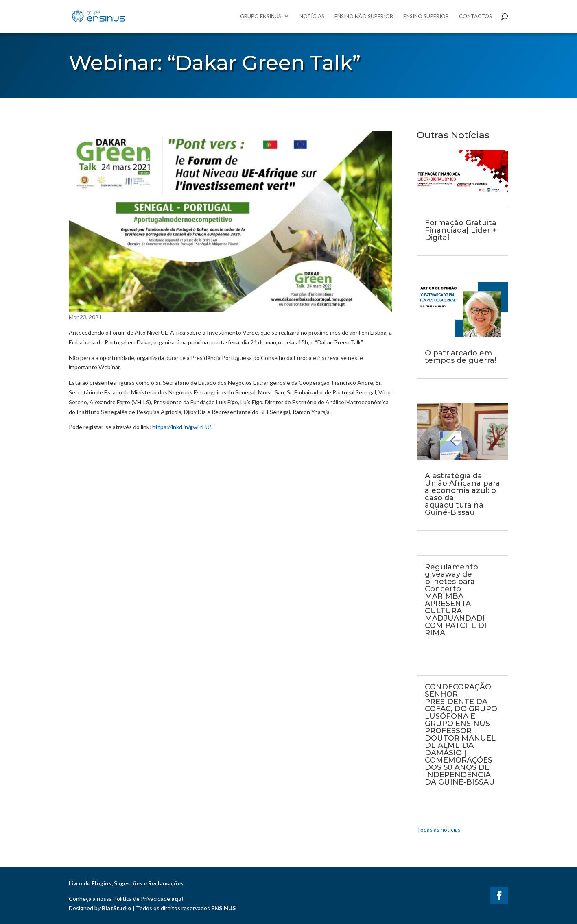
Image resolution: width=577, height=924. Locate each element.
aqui (177, 899)
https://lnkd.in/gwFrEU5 (182, 427)
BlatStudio (117, 908)
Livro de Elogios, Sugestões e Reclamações (126, 883)
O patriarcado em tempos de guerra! (460, 357)
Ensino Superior (426, 16)
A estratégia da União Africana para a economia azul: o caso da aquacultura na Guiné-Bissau (462, 494)
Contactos (475, 16)
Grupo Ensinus (261, 16)
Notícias (312, 16)
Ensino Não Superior (364, 16)
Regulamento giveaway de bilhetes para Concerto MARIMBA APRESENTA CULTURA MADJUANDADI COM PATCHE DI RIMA (456, 600)
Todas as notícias (439, 829)
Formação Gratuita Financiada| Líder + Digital (461, 230)
